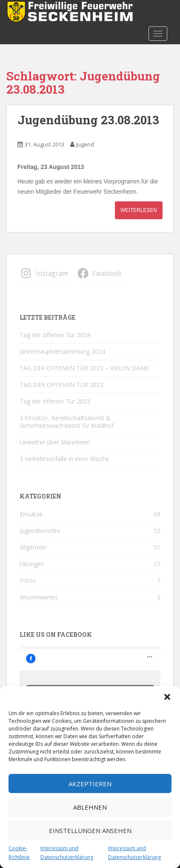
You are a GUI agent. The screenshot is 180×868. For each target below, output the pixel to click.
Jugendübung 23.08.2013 (88, 120)
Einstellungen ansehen (90, 831)
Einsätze (31, 514)
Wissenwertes (39, 597)
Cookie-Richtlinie (19, 852)
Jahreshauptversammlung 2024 (62, 351)
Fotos (28, 580)
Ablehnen (90, 807)
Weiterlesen (139, 210)
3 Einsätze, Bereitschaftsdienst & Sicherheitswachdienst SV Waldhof (67, 422)
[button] (167, 697)
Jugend (85, 144)
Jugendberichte (40, 531)
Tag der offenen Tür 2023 (55, 401)
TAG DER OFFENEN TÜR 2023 (61, 385)
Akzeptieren (90, 784)
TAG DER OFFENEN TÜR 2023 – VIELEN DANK (84, 368)
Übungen (32, 564)
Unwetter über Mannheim (55, 442)
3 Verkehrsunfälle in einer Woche (64, 459)
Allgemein (33, 547)
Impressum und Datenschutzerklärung (67, 852)
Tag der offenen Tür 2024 (55, 335)
